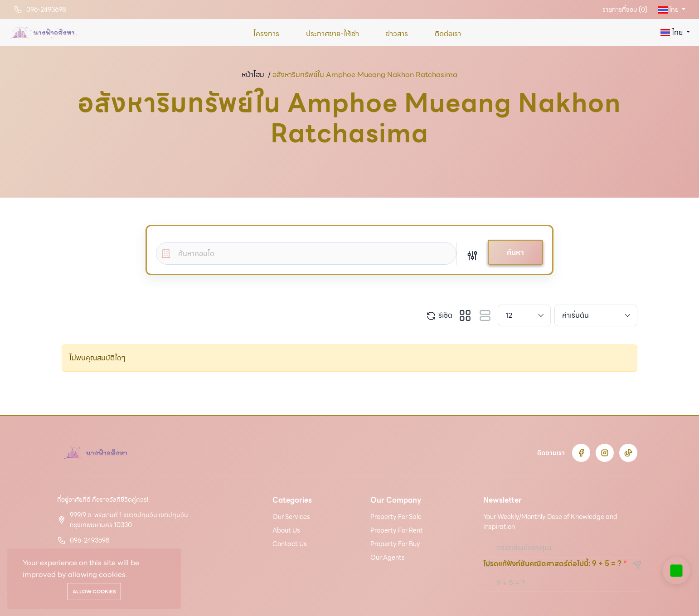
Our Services (291, 517)
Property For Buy (395, 544)
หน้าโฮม (253, 75)
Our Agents (388, 558)
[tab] (465, 315)
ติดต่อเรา (448, 34)
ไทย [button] (669, 10)
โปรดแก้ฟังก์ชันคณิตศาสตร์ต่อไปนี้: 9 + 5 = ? (552, 564)
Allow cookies (94, 592)
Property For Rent (397, 530)
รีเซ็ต (439, 315)
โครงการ (266, 34)
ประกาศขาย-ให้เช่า (333, 34)
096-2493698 (46, 10)
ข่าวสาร (397, 34)
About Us (286, 530)
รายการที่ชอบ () (625, 10)
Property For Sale (396, 517)
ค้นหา (515, 252)
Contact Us (290, 544)
